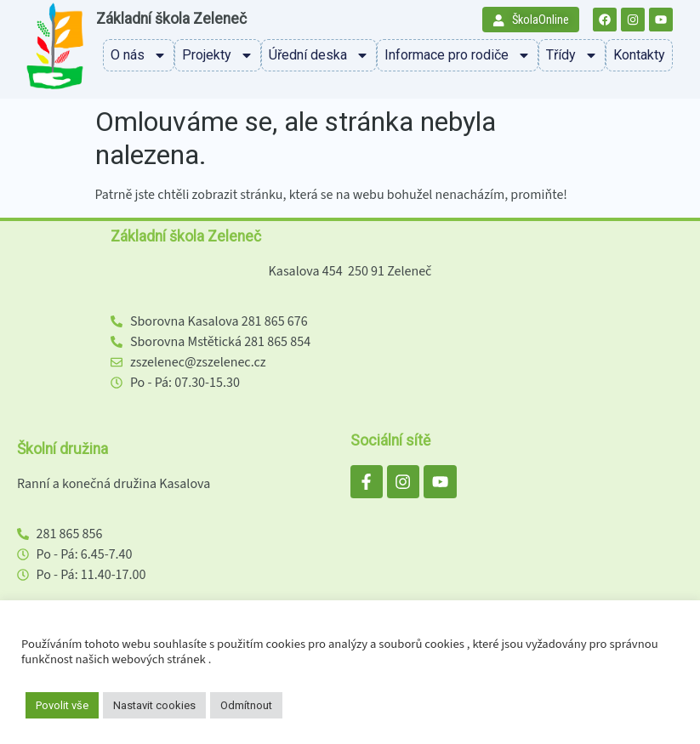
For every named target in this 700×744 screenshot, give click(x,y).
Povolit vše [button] (62, 705)
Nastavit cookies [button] (154, 705)
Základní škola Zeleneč (171, 19)
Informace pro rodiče (458, 55)
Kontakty (639, 55)
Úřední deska (319, 55)
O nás (139, 55)
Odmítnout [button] (246, 705)
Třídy (572, 55)
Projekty (218, 55)
